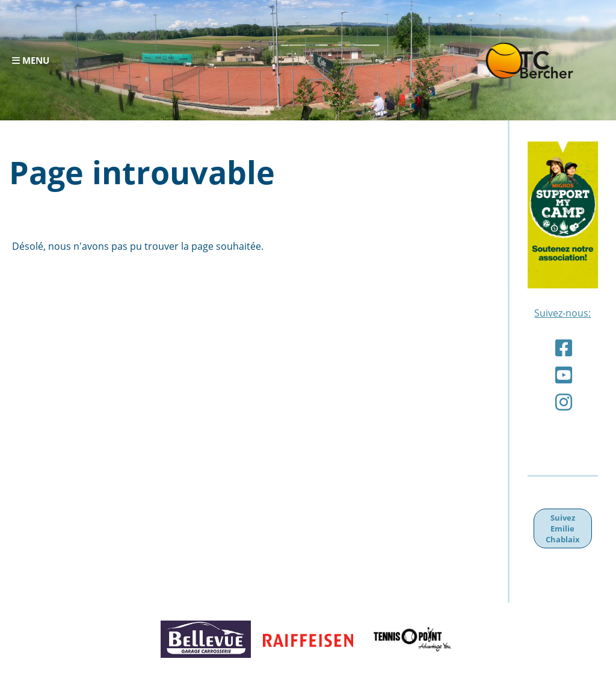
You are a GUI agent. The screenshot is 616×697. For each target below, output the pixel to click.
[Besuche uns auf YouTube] (564, 375)
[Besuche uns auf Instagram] (564, 402)
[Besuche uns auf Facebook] (564, 348)
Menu (31, 60)
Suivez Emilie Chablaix (563, 528)
